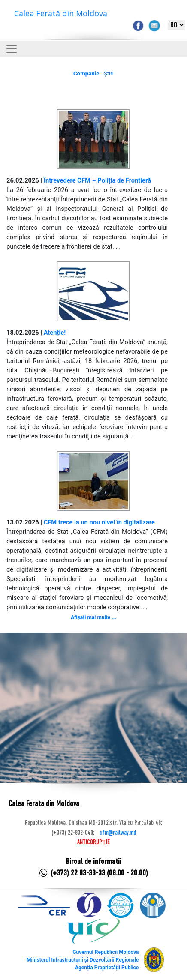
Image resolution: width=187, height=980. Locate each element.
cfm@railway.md (118, 833)
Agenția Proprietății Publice (107, 968)
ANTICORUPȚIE (93, 842)
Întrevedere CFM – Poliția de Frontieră (97, 180)
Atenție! (55, 333)
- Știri (93, 73)
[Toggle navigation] (12, 49)
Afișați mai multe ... (93, 617)
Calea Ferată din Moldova (61, 13)
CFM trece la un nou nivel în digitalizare (99, 522)
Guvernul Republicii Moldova (106, 952)
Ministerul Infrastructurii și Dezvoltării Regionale (83, 960)
